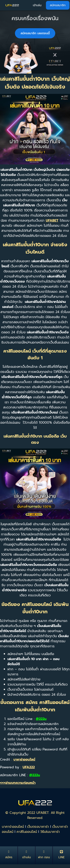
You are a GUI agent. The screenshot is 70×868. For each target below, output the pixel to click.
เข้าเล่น (27, 857)
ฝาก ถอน (44, 857)
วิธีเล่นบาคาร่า (50, 832)
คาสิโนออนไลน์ (27, 832)
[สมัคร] (9, 852)
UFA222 (29, 767)
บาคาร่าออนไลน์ (13, 827)
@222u (41, 719)
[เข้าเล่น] (27, 852)
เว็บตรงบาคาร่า (38, 827)
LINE (62, 857)
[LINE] (61, 852)
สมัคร (9, 857)
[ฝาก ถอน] (44, 852)
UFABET (52, 220)
